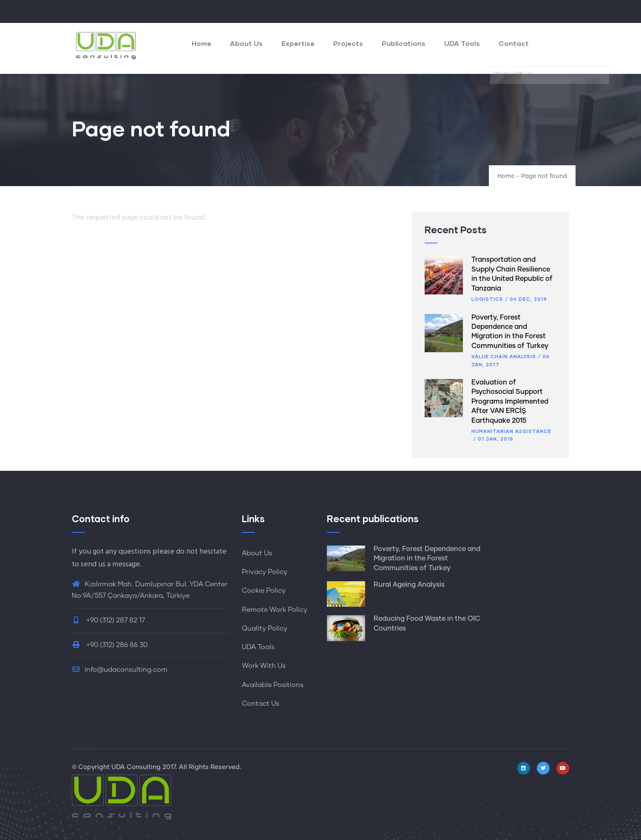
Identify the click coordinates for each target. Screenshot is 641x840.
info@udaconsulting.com (120, 670)
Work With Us (264, 666)
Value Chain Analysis (504, 356)
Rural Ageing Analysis (409, 585)
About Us (246, 43)
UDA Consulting (136, 767)
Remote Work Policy (275, 610)
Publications (404, 43)
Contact (514, 43)
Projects (348, 43)
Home (201, 43)
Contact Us (261, 704)
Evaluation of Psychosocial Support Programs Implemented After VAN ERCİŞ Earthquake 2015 (510, 402)
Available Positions (273, 685)
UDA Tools (462, 43)
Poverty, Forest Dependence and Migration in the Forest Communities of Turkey (427, 559)
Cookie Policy (264, 591)
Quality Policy (265, 628)
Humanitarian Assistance (511, 431)
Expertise (298, 43)
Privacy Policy (265, 572)
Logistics (487, 299)
